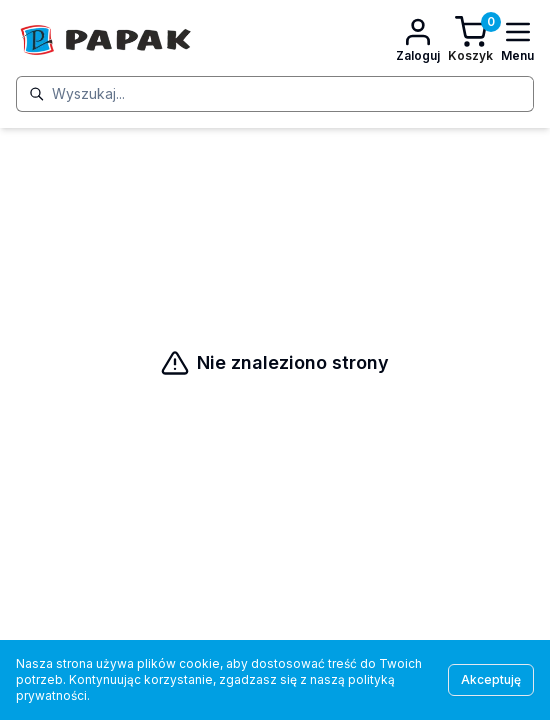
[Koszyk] (470, 40)
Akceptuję (491, 679)
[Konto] (418, 40)
